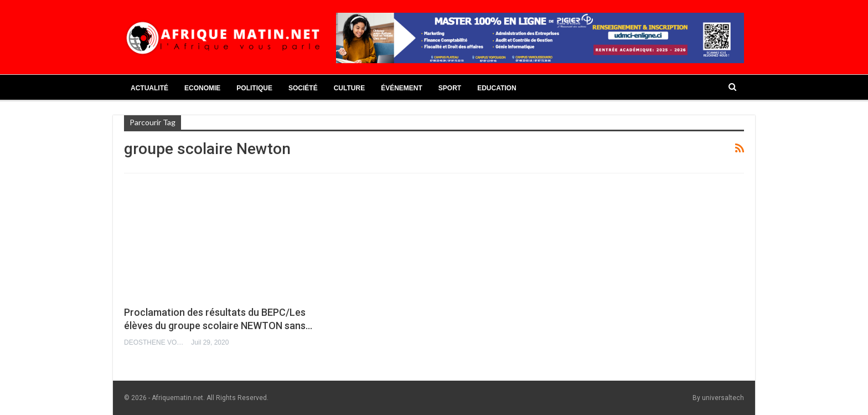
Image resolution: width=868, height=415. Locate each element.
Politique (254, 88)
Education (497, 88)
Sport (450, 88)
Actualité (149, 88)
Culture (349, 88)
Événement (402, 88)
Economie (202, 88)
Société (303, 88)
